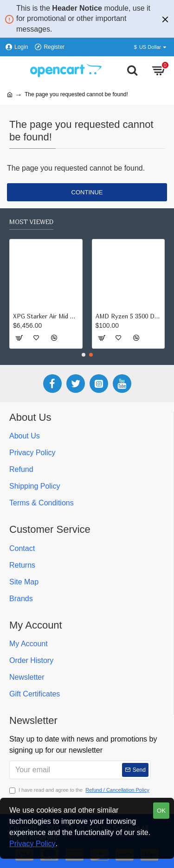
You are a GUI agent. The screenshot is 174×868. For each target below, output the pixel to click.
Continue (87, 192)
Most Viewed (31, 222)
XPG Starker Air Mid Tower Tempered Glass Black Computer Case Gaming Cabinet (46, 316)
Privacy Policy (32, 844)
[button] (84, 355)
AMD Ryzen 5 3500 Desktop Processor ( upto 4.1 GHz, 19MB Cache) (129, 316)
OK (161, 811)
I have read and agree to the (80, 790)
